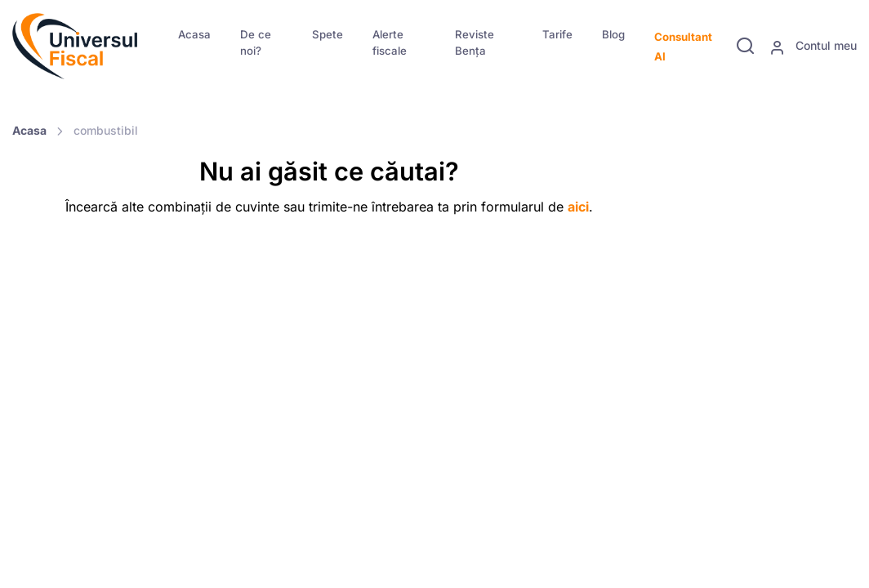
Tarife (557, 34)
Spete (328, 34)
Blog (613, 34)
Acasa (194, 34)
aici (578, 207)
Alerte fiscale (390, 42)
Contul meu (813, 47)
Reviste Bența (475, 42)
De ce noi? (256, 42)
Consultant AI (683, 47)
